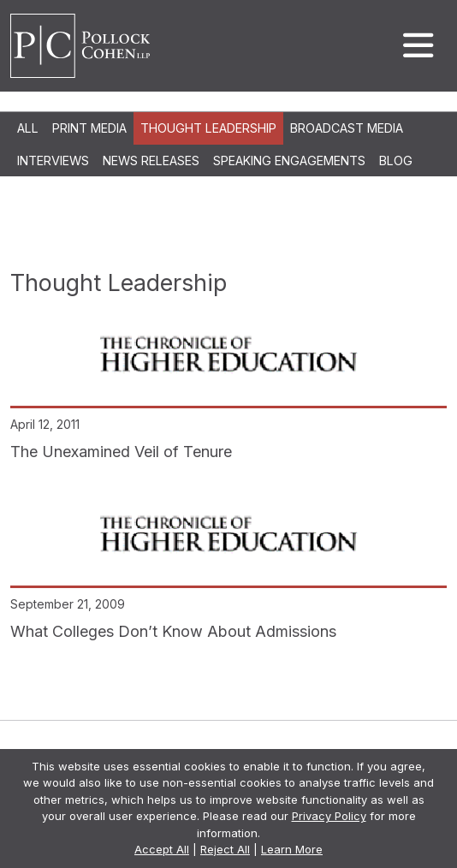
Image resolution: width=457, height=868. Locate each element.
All (28, 128)
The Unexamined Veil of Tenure (121, 452)
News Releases (151, 161)
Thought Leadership (208, 128)
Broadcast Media (347, 128)
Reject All (225, 849)
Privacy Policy (329, 816)
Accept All (162, 849)
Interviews (53, 161)
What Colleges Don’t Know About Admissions (173, 631)
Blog (396, 161)
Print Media (89, 128)
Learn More (292, 849)
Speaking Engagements (289, 161)
